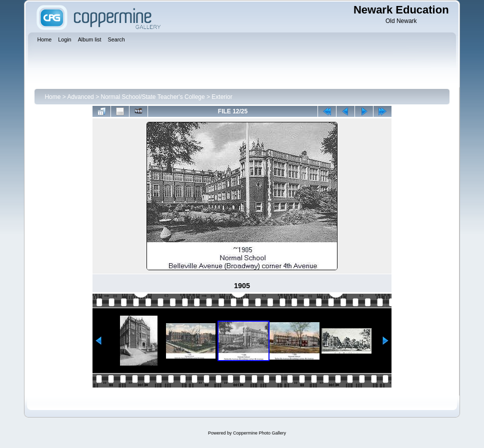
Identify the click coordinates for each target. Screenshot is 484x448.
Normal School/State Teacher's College (152, 97)
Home (52, 97)
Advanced (80, 97)
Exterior (222, 97)
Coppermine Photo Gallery (259, 433)
